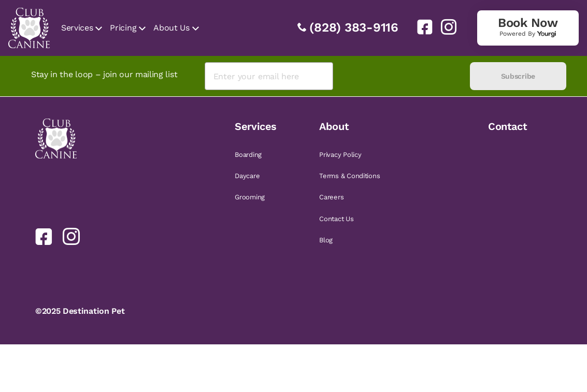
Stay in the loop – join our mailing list (104, 74)
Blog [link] (326, 240)
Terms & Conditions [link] (349, 176)
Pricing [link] (123, 28)
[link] (421, 27)
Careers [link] (331, 197)
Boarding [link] (248, 155)
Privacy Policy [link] (340, 155)
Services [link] (77, 28)
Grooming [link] (250, 197)
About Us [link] (171, 28)
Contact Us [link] (336, 219)
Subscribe (518, 76)
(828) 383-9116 (354, 27)
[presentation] (401, 76)
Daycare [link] (247, 176)
